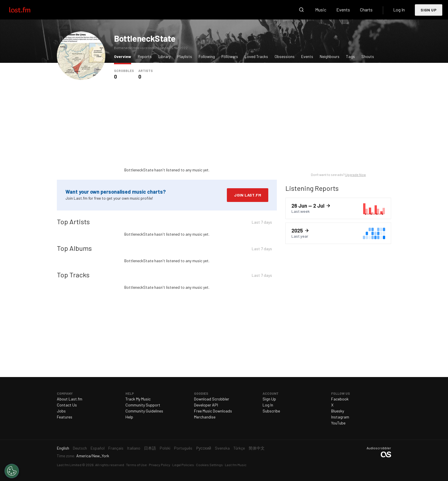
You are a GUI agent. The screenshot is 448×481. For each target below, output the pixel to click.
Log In (399, 10)
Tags (350, 56)
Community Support (143, 405)
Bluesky (338, 411)
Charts (366, 10)
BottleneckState (145, 38)
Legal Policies (183, 465)
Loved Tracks (256, 56)
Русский (204, 448)
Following (207, 56)
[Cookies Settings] (12, 471)
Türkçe (239, 448)
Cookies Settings (209, 465)
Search (301, 10)
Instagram (340, 417)
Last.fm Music (236, 465)
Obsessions (285, 56)
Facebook (340, 399)
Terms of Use (136, 465)
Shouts (368, 56)
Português (183, 448)
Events (343, 10)
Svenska (222, 448)
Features (65, 417)
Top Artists (73, 222)
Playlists (185, 56)
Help (129, 417)
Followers (230, 56)
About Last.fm (70, 399)
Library (164, 56)
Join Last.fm (248, 195)
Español (98, 448)
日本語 (150, 448)
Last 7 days (262, 223)
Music (321, 10)
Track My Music (138, 399)
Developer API (206, 405)
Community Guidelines (144, 411)
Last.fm (26, 10)
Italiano (134, 448)
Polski (165, 448)
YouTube (338, 423)
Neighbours (330, 56)
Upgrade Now (356, 175)
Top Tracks (73, 275)
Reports (145, 56)
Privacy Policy (160, 465)
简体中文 (257, 448)
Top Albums (74, 248)
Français (116, 448)
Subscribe (271, 411)
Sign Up (429, 10)
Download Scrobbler (212, 399)
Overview (124, 56)
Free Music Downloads (213, 411)
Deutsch (80, 448)
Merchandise (205, 417)
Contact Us (67, 405)
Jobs (61, 411)
